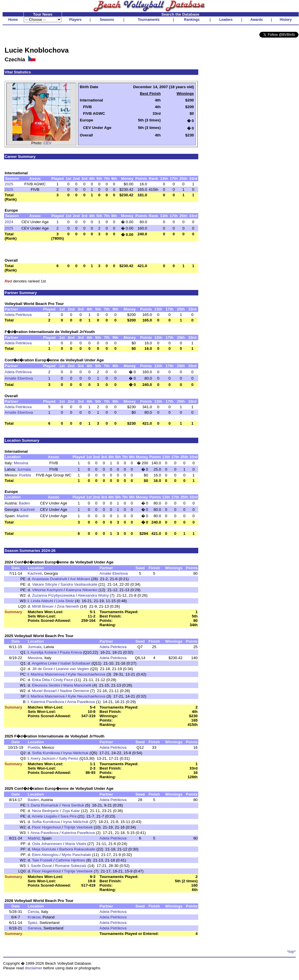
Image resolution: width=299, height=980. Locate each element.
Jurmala (24, 469)
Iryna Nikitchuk (76, 753)
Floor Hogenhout (46, 827)
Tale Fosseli (42, 860)
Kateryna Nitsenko (81, 590)
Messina (21, 463)
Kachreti (28, 510)
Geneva (35, 928)
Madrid (23, 516)
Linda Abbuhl (42, 601)
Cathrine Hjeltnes (70, 860)
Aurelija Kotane (43, 652)
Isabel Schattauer (76, 663)
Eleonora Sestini (46, 685)
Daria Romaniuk (45, 805)
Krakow (34, 917)
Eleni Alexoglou (45, 855)
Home (13, 20)
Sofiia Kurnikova (46, 753)
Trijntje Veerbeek (78, 827)
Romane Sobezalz (71, 866)
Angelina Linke (44, 663)
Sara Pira (68, 816)
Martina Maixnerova (48, 674)
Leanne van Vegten (73, 669)
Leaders (226, 20)
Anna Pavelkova (81, 702)
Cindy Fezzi (63, 680)
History (286, 20)
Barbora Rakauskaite (77, 849)
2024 (9, 222)
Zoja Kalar (71, 811)
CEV (47, 143)
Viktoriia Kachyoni (47, 590)
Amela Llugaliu (44, 816)
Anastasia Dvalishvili (49, 579)
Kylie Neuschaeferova (87, 674)
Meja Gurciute (44, 849)
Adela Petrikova (18, 315)
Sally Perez (68, 758)
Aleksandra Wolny (93, 595)
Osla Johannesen (47, 844)
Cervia (33, 912)
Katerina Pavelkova (47, 702)
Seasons (107, 20)
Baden (24, 503)
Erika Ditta (41, 680)
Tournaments (149, 20)
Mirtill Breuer (43, 606)
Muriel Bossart (44, 691)
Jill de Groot (42, 669)
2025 (9, 184)
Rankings (192, 20)
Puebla (25, 475)
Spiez (33, 923)
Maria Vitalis (76, 844)
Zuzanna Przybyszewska (54, 595)
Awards (257, 20)
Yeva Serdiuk (73, 805)
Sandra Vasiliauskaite (79, 584)
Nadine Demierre (75, 691)
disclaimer (34, 968)
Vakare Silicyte (45, 584)
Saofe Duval (41, 866)
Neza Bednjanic (46, 811)
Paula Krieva (71, 652)
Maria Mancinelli (77, 685)
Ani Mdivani (80, 579)
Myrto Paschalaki (76, 855)
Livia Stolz (65, 601)
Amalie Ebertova (19, 378)
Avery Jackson (43, 758)
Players (75, 20)
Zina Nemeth (68, 606)
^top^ (291, 952)
